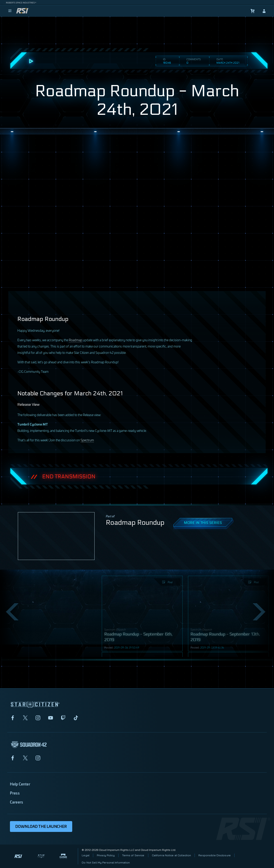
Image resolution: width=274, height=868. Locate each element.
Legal (86, 855)
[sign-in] (264, 11)
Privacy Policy (106, 855)
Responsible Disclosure (215, 855)
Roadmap (75, 340)
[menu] (10, 11)
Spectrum (87, 440)
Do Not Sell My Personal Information (106, 862)
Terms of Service (133, 855)
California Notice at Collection (172, 855)
